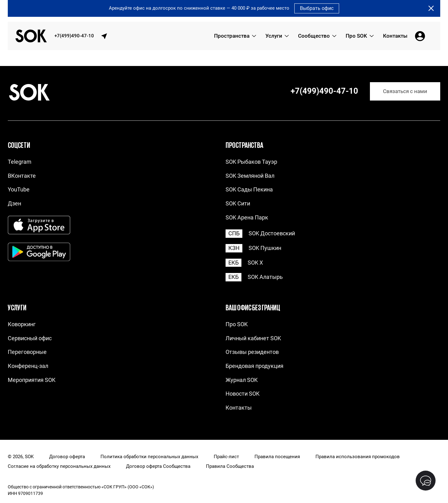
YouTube (19, 189)
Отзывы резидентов (252, 352)
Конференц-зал (28, 366)
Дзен (14, 203)
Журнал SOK (242, 380)
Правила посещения (277, 457)
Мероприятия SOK (32, 380)
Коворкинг (22, 324)
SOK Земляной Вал (250, 176)
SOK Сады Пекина (249, 189)
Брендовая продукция (254, 366)
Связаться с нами (405, 91)
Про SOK (237, 324)
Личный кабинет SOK (253, 338)
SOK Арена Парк (247, 217)
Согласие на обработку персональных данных (59, 466)
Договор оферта (67, 457)
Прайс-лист (226, 457)
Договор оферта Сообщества (158, 466)
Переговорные (27, 352)
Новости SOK (243, 394)
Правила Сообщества (230, 466)
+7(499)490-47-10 (74, 36)
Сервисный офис (30, 338)
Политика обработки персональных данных (149, 457)
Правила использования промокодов (358, 457)
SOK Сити (238, 203)
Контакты (239, 408)
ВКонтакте (22, 176)
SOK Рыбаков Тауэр (251, 162)
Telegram (20, 162)
